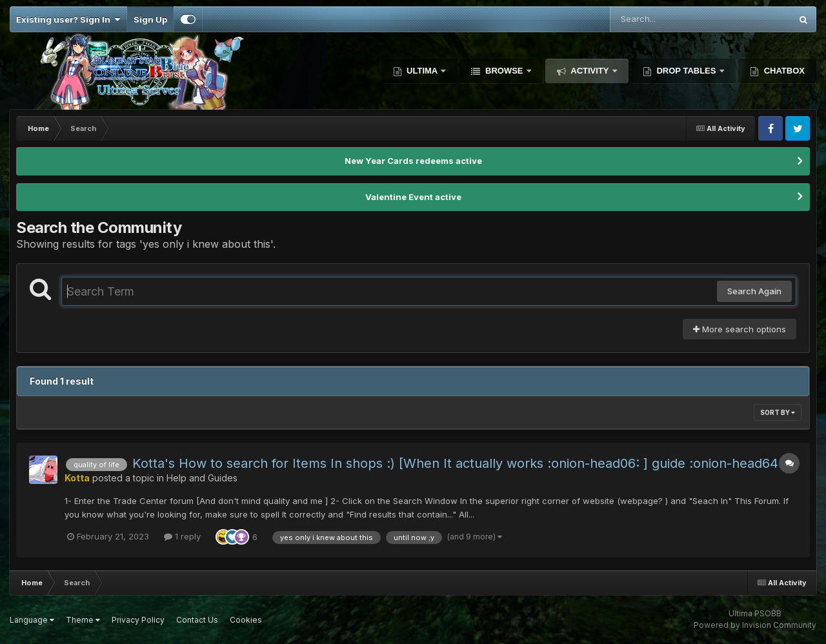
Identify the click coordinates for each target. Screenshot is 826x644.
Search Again (754, 291)
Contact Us (197, 620)
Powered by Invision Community (755, 625)
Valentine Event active (413, 197)
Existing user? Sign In (68, 19)
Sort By (778, 412)
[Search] (665, 19)
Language (32, 620)
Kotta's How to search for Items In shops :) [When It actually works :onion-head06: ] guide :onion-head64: (457, 463)
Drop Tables (686, 71)
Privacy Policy (138, 620)
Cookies (246, 620)
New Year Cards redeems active (413, 161)
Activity (590, 71)
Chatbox (783, 71)
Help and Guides (202, 478)
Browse (504, 71)
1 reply (182, 536)
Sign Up (150, 19)
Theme (83, 620)
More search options (740, 329)
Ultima (422, 71)
